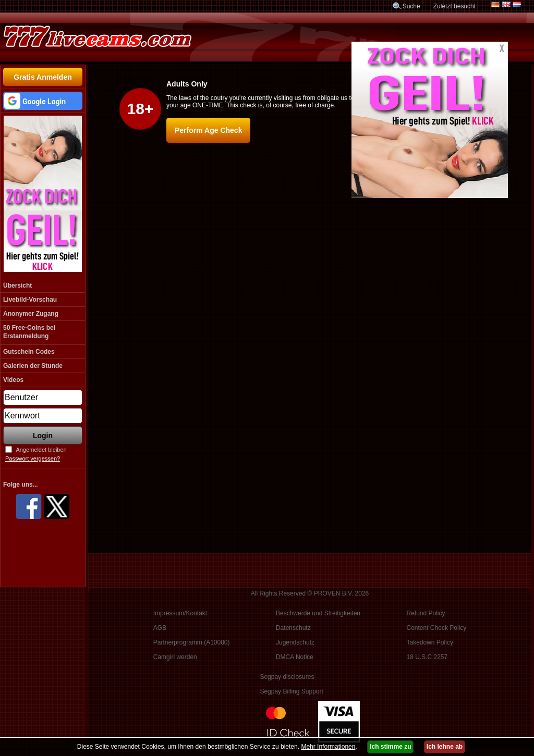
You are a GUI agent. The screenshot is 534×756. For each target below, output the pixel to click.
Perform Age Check (208, 130)
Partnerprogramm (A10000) (192, 642)
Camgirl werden (175, 657)
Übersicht (17, 286)
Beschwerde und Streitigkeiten (318, 613)
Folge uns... (21, 485)
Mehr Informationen (328, 747)
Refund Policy (426, 613)
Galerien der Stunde (33, 366)
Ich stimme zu (390, 747)
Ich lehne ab (445, 747)
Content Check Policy (437, 628)
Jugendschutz (295, 642)
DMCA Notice (295, 657)
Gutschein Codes (29, 352)
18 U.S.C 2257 (427, 657)
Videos (13, 380)
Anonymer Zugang (31, 314)
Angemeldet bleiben (41, 450)
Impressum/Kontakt (180, 613)
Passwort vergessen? (33, 458)
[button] (43, 101)
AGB (160, 628)
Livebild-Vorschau (30, 300)
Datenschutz (293, 628)
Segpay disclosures (287, 677)
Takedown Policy (430, 642)
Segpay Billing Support (291, 691)
